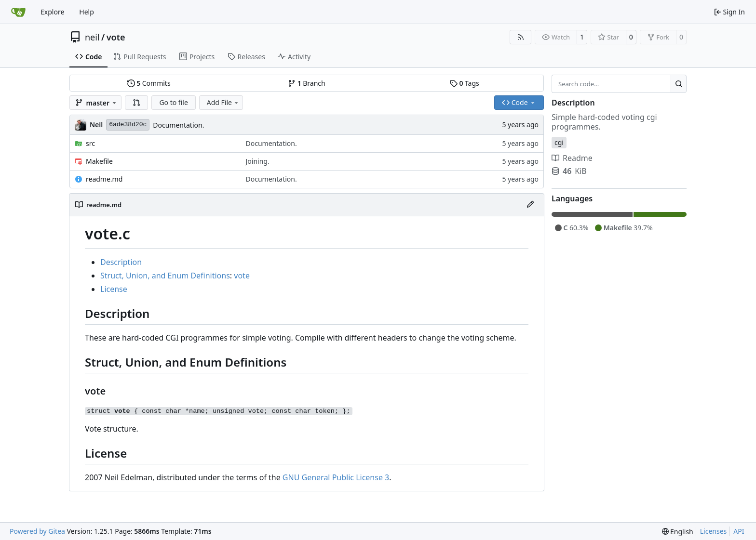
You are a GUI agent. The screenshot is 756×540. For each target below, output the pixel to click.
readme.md (104, 179)
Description (121, 262)
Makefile (99, 161)
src (90, 143)
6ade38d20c (128, 125)
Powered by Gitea (37, 531)
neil (92, 37)
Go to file (173, 102)
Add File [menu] (223, 102)
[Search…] (679, 84)
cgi (559, 142)
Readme (572, 158)
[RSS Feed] (521, 37)
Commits (149, 83)
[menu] (678, 532)
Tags (465, 83)
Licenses (714, 531)
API (739, 531)
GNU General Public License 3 (336, 477)
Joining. (258, 161)
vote (116, 37)
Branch (307, 83)
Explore (52, 12)
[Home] (18, 12)
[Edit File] (530, 205)
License (114, 289)
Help (87, 12)
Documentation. (178, 125)
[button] (136, 103)
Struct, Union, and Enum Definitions (165, 276)
